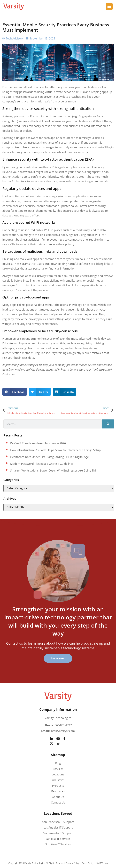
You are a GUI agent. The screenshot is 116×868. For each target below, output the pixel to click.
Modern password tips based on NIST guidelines (42, 464)
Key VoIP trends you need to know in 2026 (38, 443)
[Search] (108, 424)
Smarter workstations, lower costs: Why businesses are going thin (54, 470)
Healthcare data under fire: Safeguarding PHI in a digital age (49, 457)
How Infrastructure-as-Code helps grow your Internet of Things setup (55, 450)
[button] (15, 392)
